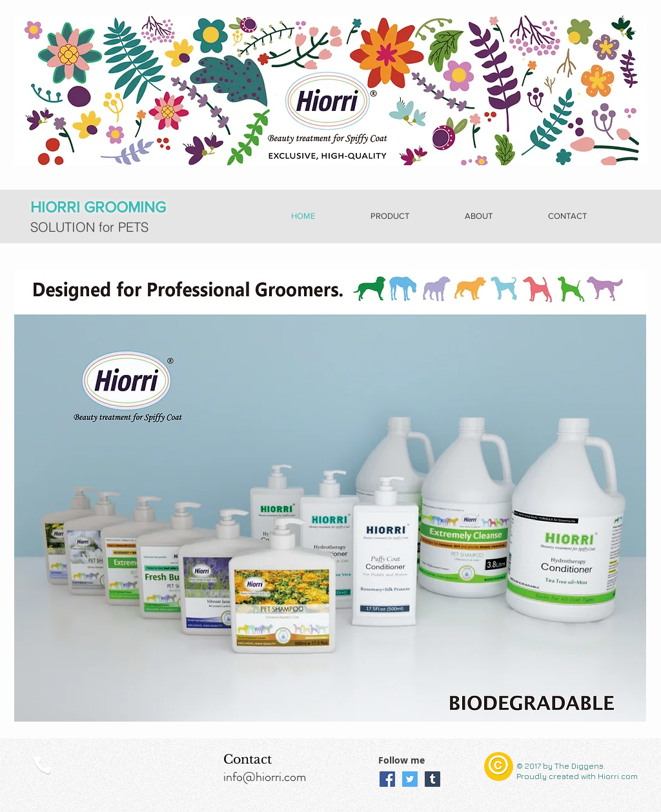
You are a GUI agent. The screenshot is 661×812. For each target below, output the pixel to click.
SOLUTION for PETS (89, 227)
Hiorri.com (617, 776)
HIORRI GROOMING (98, 207)
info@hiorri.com (265, 777)
